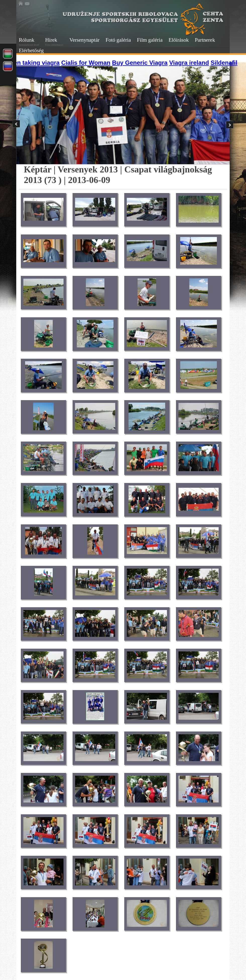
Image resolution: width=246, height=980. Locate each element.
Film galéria (150, 40)
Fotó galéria (118, 40)
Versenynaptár (84, 40)
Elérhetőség (31, 50)
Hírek (54, 42)
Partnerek (205, 40)
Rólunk (29, 42)
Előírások (178, 40)
